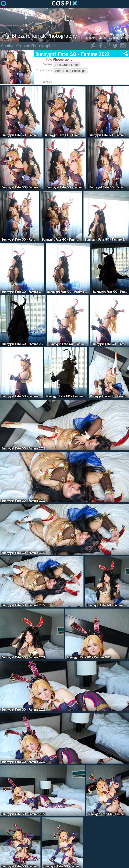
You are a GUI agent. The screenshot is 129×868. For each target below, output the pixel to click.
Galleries (113, 36)
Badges (102, 36)
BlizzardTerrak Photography (44, 36)
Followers (91, 36)
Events (124, 36)
